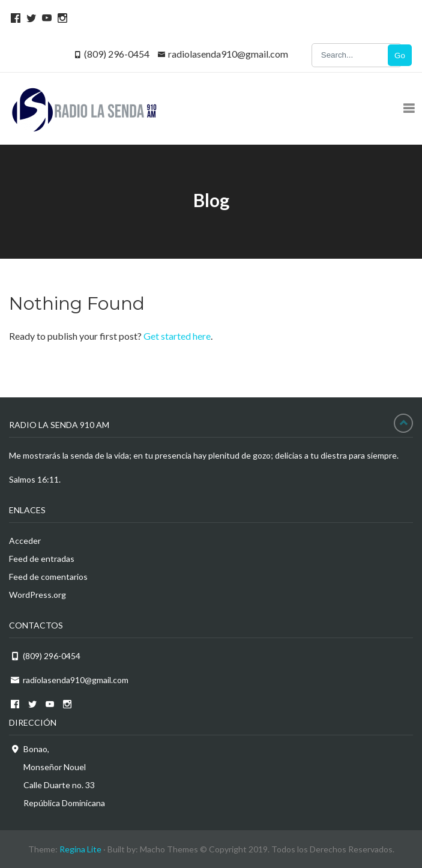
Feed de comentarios (48, 577)
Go (400, 56)
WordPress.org (38, 595)
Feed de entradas (42, 559)
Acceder (25, 541)
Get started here (177, 336)
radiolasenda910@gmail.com (228, 54)
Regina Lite (80, 849)
